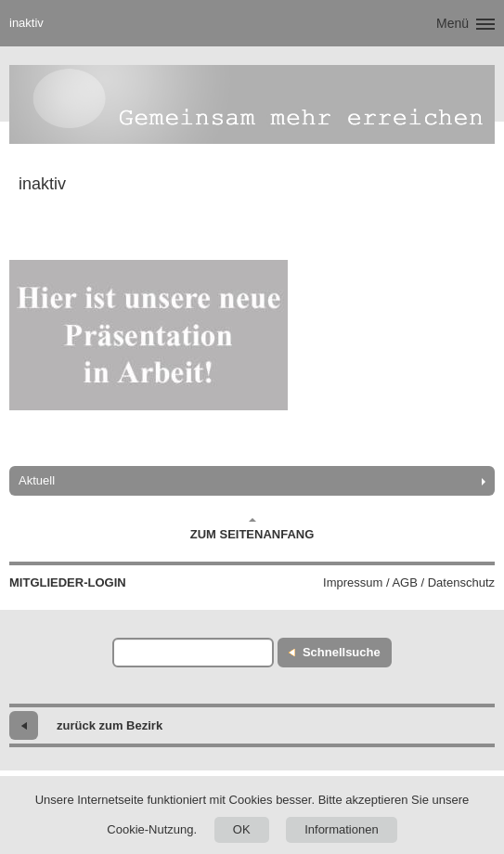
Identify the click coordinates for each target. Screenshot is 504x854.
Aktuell (37, 480)
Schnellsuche (342, 652)
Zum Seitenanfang (252, 529)
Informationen (342, 829)
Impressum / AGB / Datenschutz (409, 582)
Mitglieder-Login (68, 582)
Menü (452, 23)
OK (242, 829)
